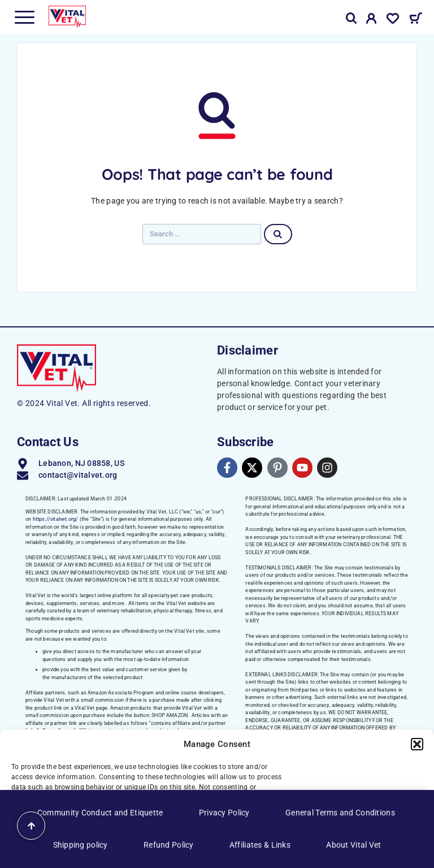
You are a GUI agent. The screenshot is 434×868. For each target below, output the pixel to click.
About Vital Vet (353, 845)
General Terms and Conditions (340, 813)
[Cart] (416, 20)
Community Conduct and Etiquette (100, 813)
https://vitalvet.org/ (56, 519)
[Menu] (24, 17)
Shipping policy (81, 845)
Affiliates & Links (260, 845)
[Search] (351, 18)
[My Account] (372, 20)
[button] (417, 744)
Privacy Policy (224, 813)
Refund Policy (169, 845)
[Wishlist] (393, 20)
